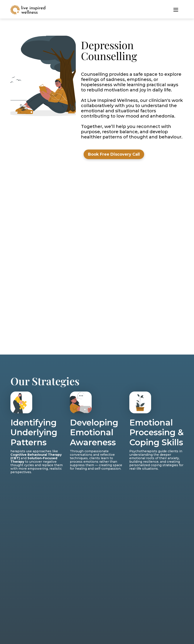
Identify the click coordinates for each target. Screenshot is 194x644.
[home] (28, 10)
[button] (176, 10)
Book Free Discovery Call (114, 154)
